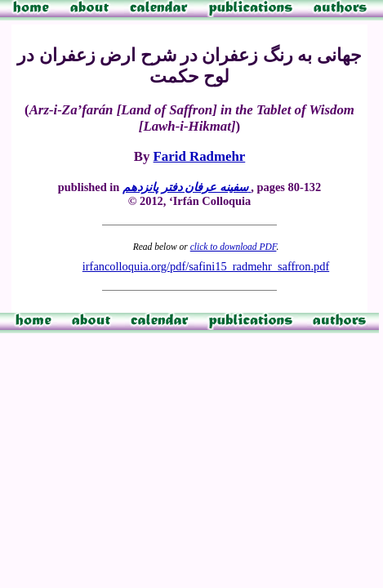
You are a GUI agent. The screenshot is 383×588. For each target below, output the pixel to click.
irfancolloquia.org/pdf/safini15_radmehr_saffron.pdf (206, 266)
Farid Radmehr (200, 156)
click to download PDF (234, 247)
